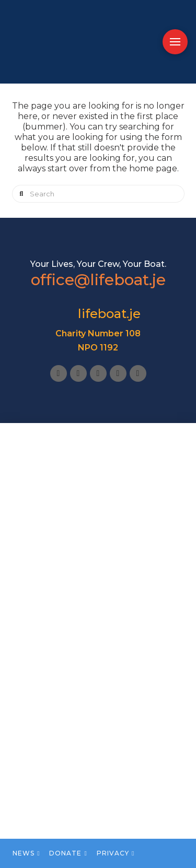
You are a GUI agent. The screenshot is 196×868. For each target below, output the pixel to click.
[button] (175, 42)
